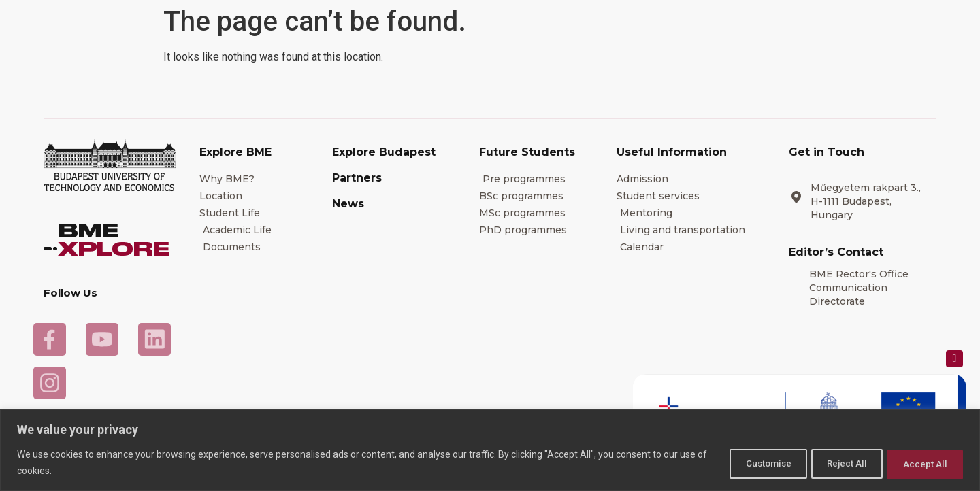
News (348, 204)
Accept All (921, 463)
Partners (357, 178)
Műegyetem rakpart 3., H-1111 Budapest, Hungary (866, 201)
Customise (744, 463)
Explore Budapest (384, 152)
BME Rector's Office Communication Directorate (859, 288)
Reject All (833, 463)
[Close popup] (954, 359)
